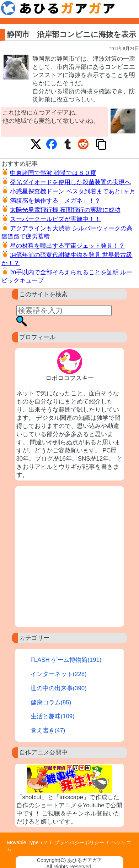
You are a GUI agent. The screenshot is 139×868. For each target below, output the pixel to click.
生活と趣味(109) (53, 716)
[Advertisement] (69, 557)
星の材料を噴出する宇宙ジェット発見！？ (67, 246)
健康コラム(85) (51, 702)
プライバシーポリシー (79, 842)
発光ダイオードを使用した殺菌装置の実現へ (70, 182)
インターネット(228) (59, 674)
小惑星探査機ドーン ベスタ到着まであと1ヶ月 (73, 191)
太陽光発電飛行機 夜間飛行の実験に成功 (65, 210)
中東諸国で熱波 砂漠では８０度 (53, 173)
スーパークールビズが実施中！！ (55, 219)
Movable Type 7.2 (27, 842)
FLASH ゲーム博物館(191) (66, 660)
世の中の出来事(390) (59, 688)
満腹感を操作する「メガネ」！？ (55, 201)
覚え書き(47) (48, 730)
